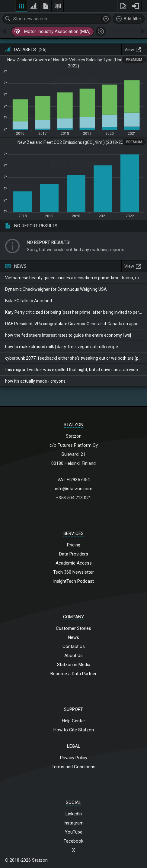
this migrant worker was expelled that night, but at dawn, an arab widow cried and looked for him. (73, 370)
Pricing (74, 545)
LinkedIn (74, 814)
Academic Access (74, 563)
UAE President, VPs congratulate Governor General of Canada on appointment (73, 324)
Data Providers (74, 554)
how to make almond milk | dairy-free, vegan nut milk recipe (62, 347)
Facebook (73, 841)
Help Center (73, 721)
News (73, 637)
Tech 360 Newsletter (73, 572)
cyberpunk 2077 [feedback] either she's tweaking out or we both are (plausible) (73, 358)
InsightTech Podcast (73, 581)
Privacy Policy (74, 758)
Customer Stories (73, 628)
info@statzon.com (74, 489)
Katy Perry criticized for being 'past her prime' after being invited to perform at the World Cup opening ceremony (73, 312)
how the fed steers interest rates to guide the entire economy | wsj (68, 335)
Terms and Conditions (73, 767)
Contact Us (74, 646)
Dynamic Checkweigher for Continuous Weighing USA (56, 289)
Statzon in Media (74, 665)
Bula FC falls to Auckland (29, 301)
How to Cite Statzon (74, 730)
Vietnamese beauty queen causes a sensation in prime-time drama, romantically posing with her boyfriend (73, 278)
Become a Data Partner (73, 674)
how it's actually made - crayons (35, 381)
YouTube (74, 832)
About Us (73, 656)
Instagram (73, 823)
